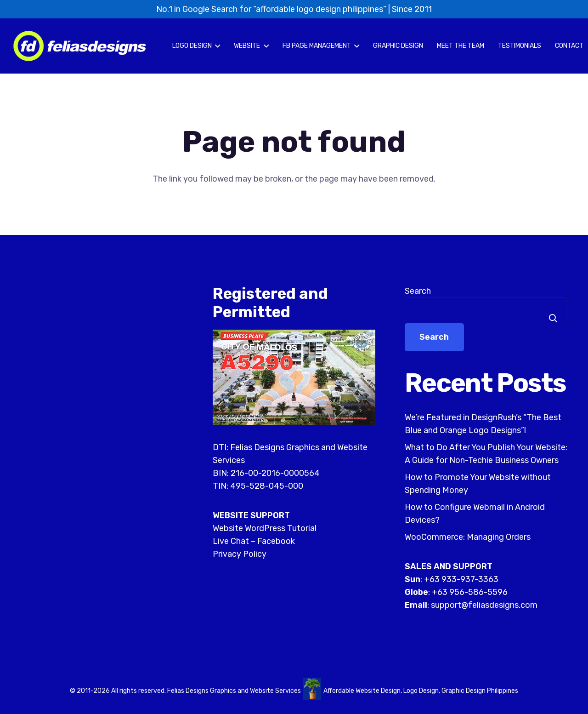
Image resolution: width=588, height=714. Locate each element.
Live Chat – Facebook (254, 541)
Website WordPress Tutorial (265, 528)
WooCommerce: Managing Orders (468, 537)
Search (418, 291)
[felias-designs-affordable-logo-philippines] (80, 46)
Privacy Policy (240, 554)
